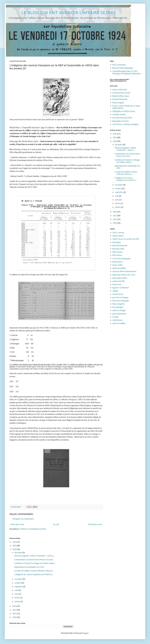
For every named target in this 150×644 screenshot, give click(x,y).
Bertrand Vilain (118, 249)
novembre (119, 185)
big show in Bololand (120, 288)
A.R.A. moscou (118, 233)
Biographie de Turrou (121, 121)
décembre (119, 145)
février (118, 203)
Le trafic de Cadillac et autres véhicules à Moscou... (34, 571)
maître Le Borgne (119, 310)
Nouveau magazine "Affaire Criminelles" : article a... (34, 556)
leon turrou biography (121, 301)
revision (115, 317)
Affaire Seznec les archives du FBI (126, 239)
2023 (115, 212)
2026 (115, 134)
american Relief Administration (124, 271)
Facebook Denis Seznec (121, 93)
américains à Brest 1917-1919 (124, 275)
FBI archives (117, 255)
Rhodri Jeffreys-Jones (121, 96)
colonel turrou (118, 294)
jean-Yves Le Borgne (120, 297)
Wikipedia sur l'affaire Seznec (124, 111)
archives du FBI (118, 281)
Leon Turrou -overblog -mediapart (125, 124)
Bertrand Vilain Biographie (123, 68)
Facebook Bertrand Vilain (122, 118)
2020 (115, 223)
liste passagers (118, 307)
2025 (115, 138)
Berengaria (116, 242)
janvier (118, 207)
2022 (115, 216)
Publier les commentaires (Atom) (33, 529)
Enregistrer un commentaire (23, 519)
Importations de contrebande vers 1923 (29, 567)
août (117, 196)
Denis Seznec (117, 252)
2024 (115, 141)
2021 (115, 219)
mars (117, 200)
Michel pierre (117, 262)
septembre (119, 192)
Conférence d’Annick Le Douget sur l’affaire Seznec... (35, 563)
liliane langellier (119, 304)
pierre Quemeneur (119, 314)
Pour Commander (119, 65)
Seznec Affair (117, 265)
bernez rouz (117, 284)
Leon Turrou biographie (121, 259)
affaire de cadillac (119, 268)
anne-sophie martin (120, 278)
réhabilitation (117, 320)
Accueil (56, 524)
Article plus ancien (95, 524)
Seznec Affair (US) (120, 90)
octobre (118, 188)
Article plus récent (17, 524)
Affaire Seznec (118, 236)
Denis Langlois (118, 103)
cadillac (115, 291)
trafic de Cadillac (119, 323)
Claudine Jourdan (119, 114)
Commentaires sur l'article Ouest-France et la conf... (34, 560)
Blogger (85, 633)
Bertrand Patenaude (120, 99)
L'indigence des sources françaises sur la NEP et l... (34, 574)
